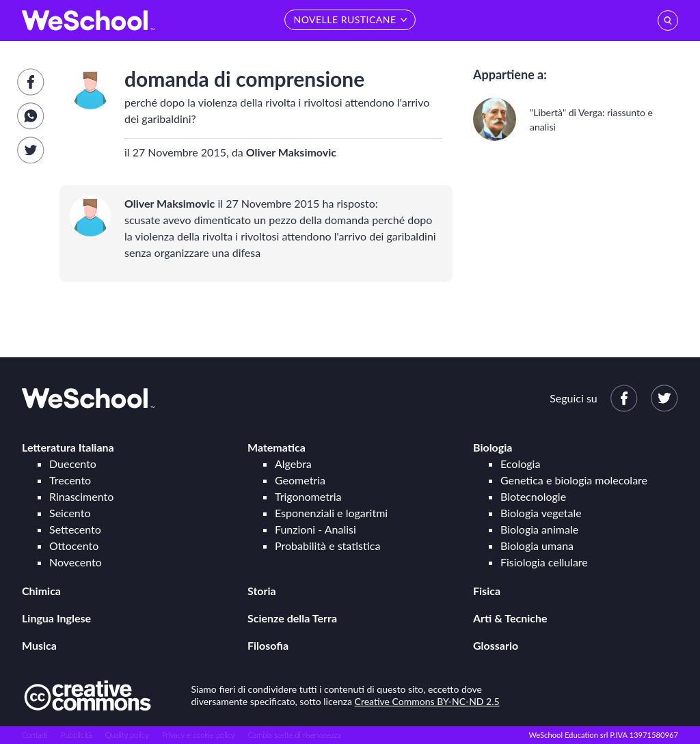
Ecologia (520, 464)
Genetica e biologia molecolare (574, 480)
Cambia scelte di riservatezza (294, 735)
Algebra (293, 464)
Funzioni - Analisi (315, 529)
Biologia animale (539, 529)
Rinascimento (81, 496)
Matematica (277, 447)
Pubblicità (77, 735)
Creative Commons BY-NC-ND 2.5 (427, 701)
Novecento (76, 562)
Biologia (493, 447)
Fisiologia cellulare (544, 562)
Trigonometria (308, 496)
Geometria (300, 480)
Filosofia (268, 645)
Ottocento (74, 546)
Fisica (487, 591)
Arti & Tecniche (510, 618)
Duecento (73, 464)
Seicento (70, 513)
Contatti (35, 735)
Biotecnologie (533, 496)
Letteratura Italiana (68, 447)
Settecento (75, 529)
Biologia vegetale (541, 513)
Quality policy (126, 735)
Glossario (496, 645)
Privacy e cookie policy (199, 735)
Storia (262, 591)
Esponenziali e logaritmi (331, 513)
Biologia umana (537, 546)
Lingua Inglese (56, 618)
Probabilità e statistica (327, 546)
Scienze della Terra (292, 618)
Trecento (70, 480)
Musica (39, 645)
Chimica (41, 591)
